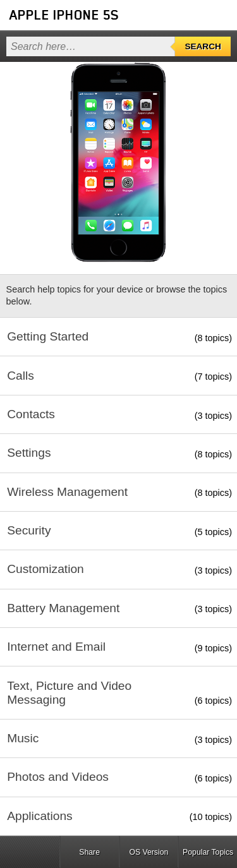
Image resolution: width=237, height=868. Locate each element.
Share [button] (89, 852)
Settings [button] (29, 453)
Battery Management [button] (63, 608)
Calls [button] (21, 376)
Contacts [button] (31, 414)
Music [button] (23, 738)
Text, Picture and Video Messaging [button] (69, 693)
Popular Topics (208, 852)
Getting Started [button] (48, 336)
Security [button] (29, 530)
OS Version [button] (149, 852)
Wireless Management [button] (67, 492)
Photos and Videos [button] (58, 777)
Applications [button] (39, 816)
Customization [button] (46, 569)
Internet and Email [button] (56, 647)
